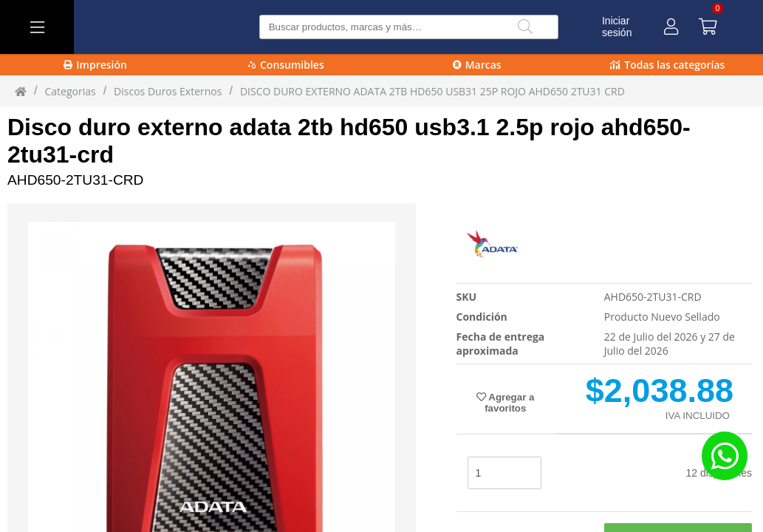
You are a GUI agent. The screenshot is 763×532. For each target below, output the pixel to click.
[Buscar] (525, 27)
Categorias (70, 91)
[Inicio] (21, 91)
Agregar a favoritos (505, 403)
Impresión (95, 65)
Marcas (477, 65)
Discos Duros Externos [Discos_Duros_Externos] (168, 91)
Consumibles (286, 65)
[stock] (504, 473)
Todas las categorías (667, 65)
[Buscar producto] (409, 27)
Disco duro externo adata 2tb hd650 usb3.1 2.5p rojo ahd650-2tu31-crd (349, 141)
